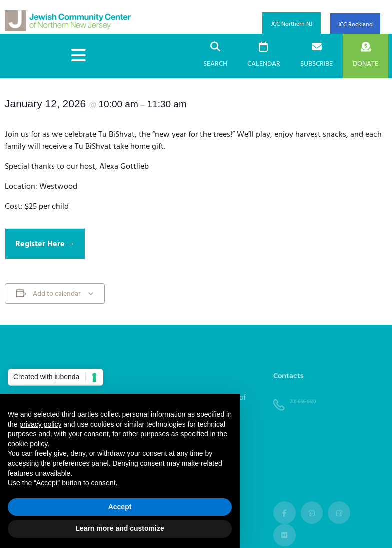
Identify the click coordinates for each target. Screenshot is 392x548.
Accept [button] (120, 507)
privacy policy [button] (40, 424)
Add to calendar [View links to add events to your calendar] (57, 294)
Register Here (41, 244)
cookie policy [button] (28, 444)
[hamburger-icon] (79, 56)
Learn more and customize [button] (120, 528)
